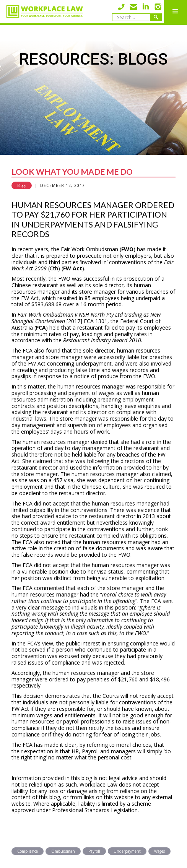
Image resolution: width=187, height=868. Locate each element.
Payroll (94, 851)
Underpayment (127, 851)
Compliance (28, 851)
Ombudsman (63, 851)
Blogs (22, 185)
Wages (159, 851)
